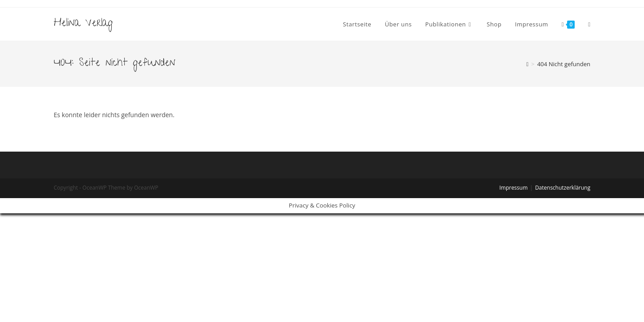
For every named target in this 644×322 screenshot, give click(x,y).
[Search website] (589, 24)
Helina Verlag (83, 24)
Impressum (513, 188)
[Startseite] (527, 64)
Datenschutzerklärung (563, 188)
